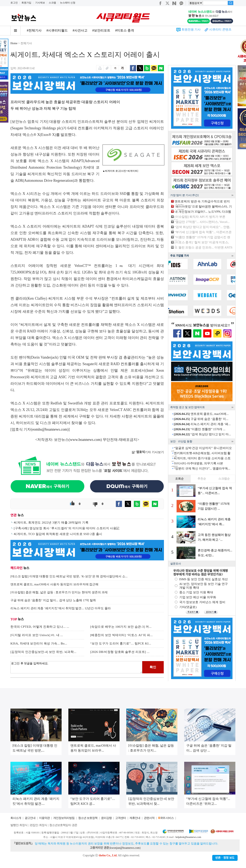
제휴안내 (135, 818)
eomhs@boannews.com (50, 429)
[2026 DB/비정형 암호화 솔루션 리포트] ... (120, 652)
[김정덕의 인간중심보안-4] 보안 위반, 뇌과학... (43, 652)
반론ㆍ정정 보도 (225, 858)
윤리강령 (106, 818)
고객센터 (121, 818)
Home (14, 43)
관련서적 (149, 818)
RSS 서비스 (167, 818)
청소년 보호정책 (88, 818)
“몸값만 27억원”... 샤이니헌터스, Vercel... (202, 222)
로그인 (14, 3)
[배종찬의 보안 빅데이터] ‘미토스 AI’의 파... (121, 635)
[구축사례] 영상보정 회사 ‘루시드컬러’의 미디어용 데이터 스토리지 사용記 (67, 528)
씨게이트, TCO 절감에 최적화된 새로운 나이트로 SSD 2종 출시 (58, 534)
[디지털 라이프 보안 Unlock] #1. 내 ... (37, 635)
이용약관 (44, 818)
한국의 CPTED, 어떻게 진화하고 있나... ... (40, 627)
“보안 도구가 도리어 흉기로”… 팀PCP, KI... (121, 643)
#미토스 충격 (125, 30)
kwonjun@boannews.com (125, 848)
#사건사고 (80, 30)
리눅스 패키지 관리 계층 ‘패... (202, 424)
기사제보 (40, 3)
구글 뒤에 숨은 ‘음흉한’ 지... (201, 419)
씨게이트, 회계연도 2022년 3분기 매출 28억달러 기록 (51, 523)
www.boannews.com (85, 440)
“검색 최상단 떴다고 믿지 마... (202, 434)
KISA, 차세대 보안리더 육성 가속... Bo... (39, 643)
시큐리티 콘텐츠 (220, 29)
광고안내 (30, 818)
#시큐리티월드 (57, 30)
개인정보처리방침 (64, 818)
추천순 (202, 479)
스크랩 (52, 3)
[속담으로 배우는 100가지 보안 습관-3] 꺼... (121, 627)
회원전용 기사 (191, 29)
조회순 (179, 479)
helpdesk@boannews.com (188, 837)
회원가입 (26, 3)
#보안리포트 (101, 30)
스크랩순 (224, 479)
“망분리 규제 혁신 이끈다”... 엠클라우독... (202, 468)
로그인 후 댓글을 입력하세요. (76, 667)
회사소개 (16, 818)
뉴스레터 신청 (68, 3)
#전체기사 (34, 30)
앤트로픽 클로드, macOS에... (201, 414)
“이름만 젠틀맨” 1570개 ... (200, 429)
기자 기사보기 (148, 452)
